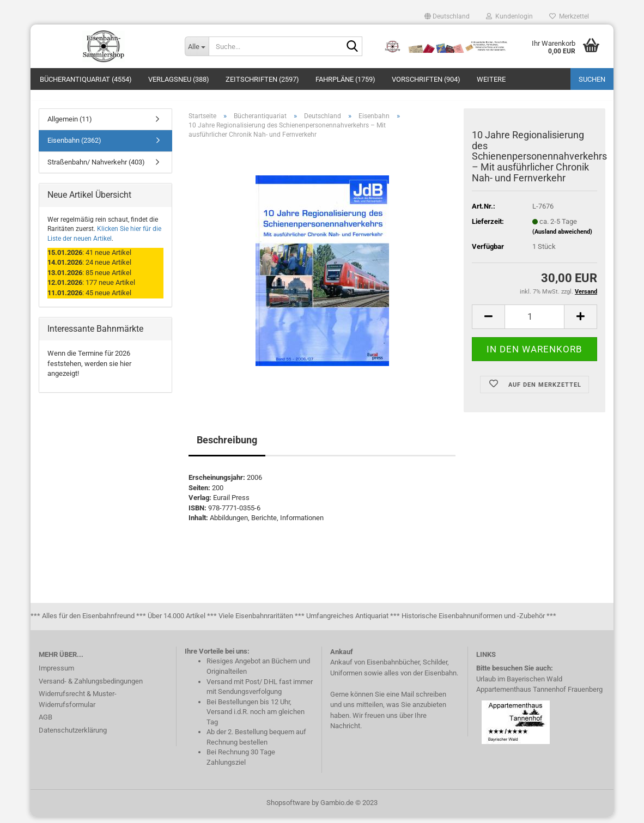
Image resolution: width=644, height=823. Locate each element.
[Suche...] (197, 46)
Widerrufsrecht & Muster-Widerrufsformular (78, 705)
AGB (45, 723)
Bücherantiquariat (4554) (86, 79)
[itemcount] (534, 323)
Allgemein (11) (70, 125)
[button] (447, 16)
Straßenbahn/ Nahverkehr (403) (96, 168)
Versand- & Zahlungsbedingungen (91, 687)
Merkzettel (569, 16)
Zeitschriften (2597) (262, 79)
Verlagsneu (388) (179, 79)
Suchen (592, 79)
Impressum (56, 674)
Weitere (491, 79)
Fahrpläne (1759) (345, 79)
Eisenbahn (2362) (74, 147)
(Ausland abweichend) (562, 238)
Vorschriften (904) (426, 79)
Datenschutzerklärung (73, 736)
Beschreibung (227, 446)
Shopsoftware (288, 809)
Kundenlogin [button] (509, 16)
